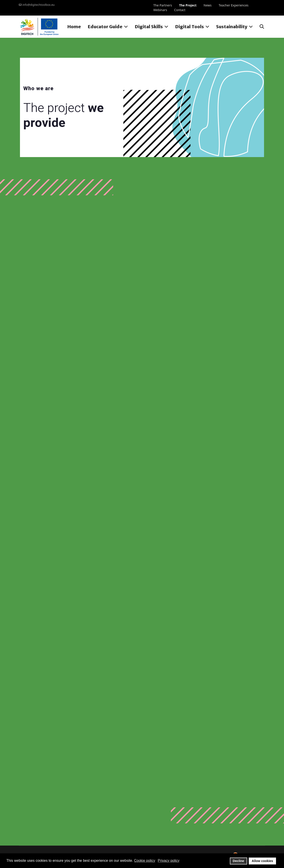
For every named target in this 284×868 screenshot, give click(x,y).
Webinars (160, 10)
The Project (188, 5)
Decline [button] (238, 861)
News (208, 5)
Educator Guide (105, 27)
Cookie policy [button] (145, 861)
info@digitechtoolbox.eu (38, 5)
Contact (180, 10)
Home (74, 27)
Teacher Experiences (234, 5)
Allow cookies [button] (262, 861)
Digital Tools (189, 27)
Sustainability (232, 27)
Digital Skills (149, 27)
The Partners (163, 5)
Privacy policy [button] (169, 861)
